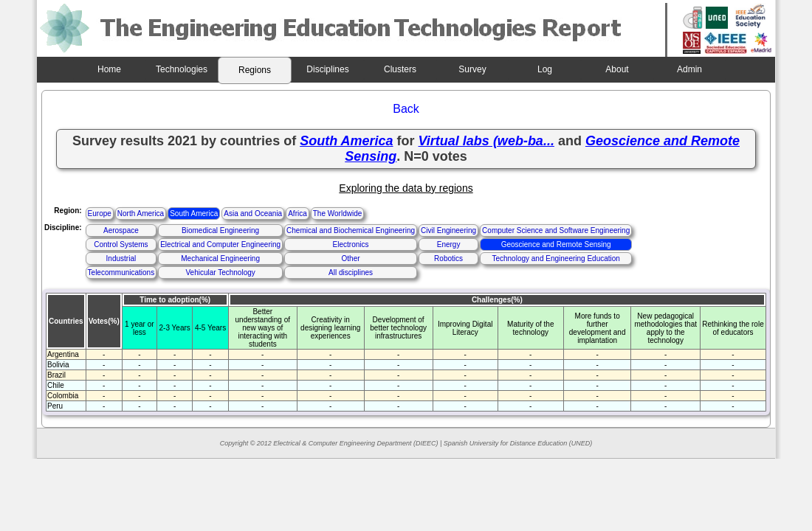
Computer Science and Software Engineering (556, 230)
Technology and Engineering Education (555, 258)
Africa (297, 214)
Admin (689, 69)
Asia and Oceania (253, 214)
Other (351, 258)
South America (194, 214)
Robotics (448, 258)
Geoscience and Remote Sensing (556, 244)
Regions (255, 70)
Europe (100, 214)
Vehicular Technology (220, 273)
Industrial (121, 258)
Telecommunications (121, 273)
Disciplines (327, 69)
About (617, 69)
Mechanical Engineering (220, 258)
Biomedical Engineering (220, 230)
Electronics (351, 244)
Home (109, 69)
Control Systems (121, 244)
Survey (472, 69)
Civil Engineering (448, 230)
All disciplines (351, 273)
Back (406, 109)
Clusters (400, 69)
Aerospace (121, 230)
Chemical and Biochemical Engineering (351, 230)
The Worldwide (338, 214)
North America (141, 214)
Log (545, 69)
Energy (449, 244)
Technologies (182, 69)
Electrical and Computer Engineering (220, 244)
